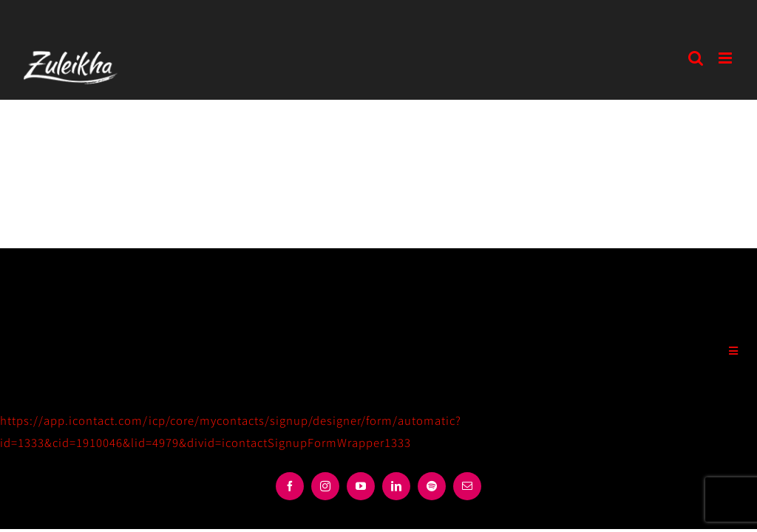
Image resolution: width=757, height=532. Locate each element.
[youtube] (361, 486)
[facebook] (290, 486)
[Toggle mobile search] (696, 58)
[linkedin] (396, 486)
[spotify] (432, 486)
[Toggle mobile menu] (727, 58)
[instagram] (325, 486)
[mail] (467, 486)
